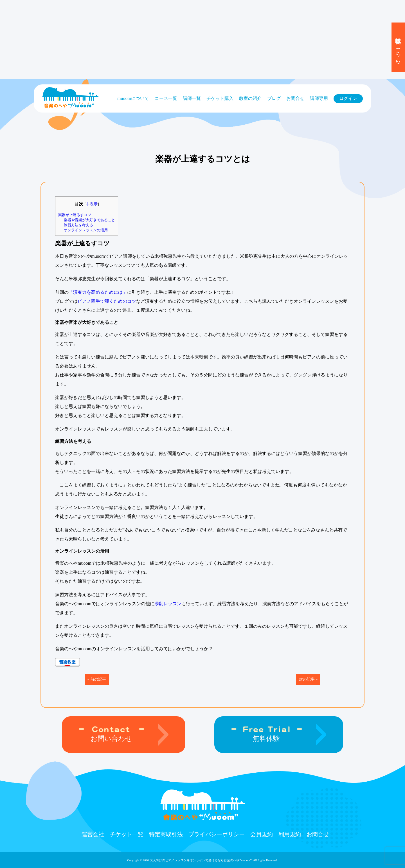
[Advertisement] (169, 39)
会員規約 (262, 834)
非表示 (92, 204)
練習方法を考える (78, 225)
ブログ (274, 98)
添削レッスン (168, 604)
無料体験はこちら (398, 47)
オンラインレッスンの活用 (86, 230)
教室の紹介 (250, 98)
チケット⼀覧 (127, 834)
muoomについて (133, 98)
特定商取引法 (166, 834)
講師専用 (319, 98)
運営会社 (93, 834)
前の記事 (98, 679)
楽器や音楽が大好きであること (89, 220)
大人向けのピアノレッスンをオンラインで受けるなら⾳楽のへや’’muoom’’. (201, 860)
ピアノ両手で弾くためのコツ (107, 301)
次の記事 (307, 679)
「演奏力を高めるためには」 (98, 292)
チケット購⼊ (220, 98)
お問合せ (295, 98)
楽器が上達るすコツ (75, 215)
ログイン (348, 98)
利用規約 (290, 834)
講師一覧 (192, 98)
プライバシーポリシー (217, 834)
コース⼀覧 (166, 98)
